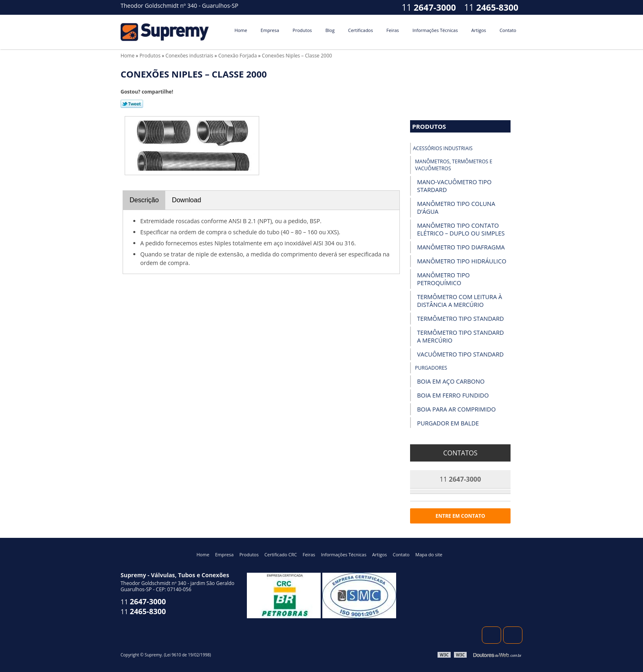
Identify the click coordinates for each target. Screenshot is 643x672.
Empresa (270, 30)
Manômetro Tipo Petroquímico (443, 279)
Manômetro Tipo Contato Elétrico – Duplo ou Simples (461, 229)
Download (186, 200)
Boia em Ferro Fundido (453, 395)
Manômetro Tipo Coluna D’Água (456, 208)
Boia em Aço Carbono (451, 381)
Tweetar (132, 104)
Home (241, 30)
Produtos (302, 30)
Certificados (361, 30)
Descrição (144, 200)
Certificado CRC (281, 554)
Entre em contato (460, 516)
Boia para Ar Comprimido (456, 409)
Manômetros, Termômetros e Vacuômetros (454, 165)
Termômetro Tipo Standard (461, 319)
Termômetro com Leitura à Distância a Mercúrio (459, 301)
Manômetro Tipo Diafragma (461, 247)
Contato (508, 30)
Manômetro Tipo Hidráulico (462, 261)
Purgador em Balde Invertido (448, 427)
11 (491, 7)
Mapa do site (429, 554)
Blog (330, 30)
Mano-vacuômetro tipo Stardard (454, 186)
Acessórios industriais (443, 148)
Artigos (479, 30)
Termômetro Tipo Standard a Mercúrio (461, 336)
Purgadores (431, 368)
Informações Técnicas (435, 30)
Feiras (392, 30)
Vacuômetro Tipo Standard (460, 354)
